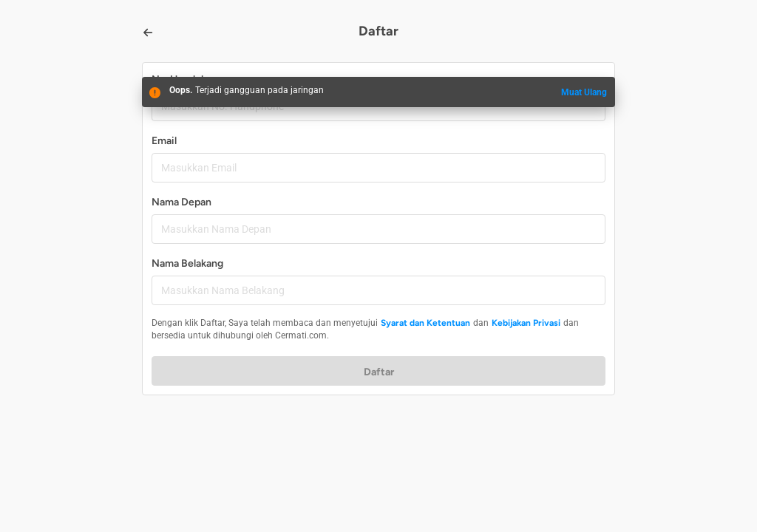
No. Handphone (188, 79)
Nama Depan (181, 202)
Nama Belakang (187, 263)
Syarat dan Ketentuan (425, 323)
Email (164, 141)
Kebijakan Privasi (526, 323)
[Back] (148, 33)
